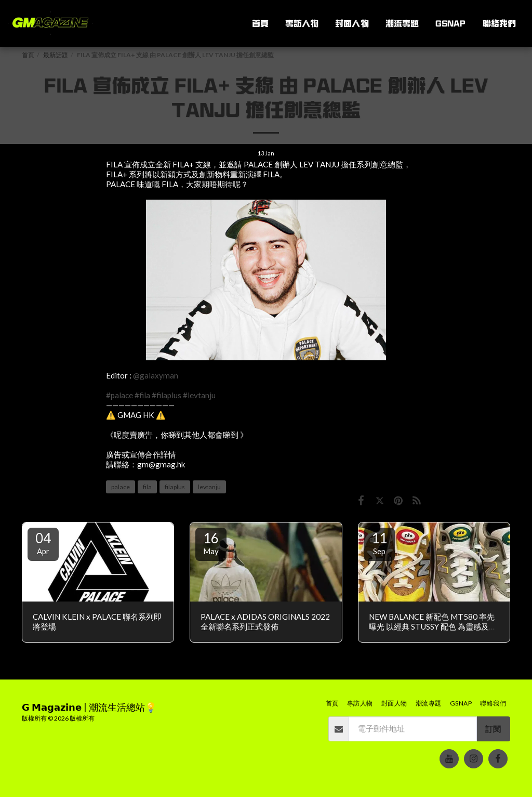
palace (121, 487)
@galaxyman (156, 375)
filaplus (175, 487)
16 (211, 543)
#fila (142, 395)
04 (43, 543)
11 (379, 543)
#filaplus (167, 395)
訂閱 (493, 729)
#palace (119, 395)
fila (147, 487)
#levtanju (199, 395)
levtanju (209, 487)
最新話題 (56, 55)
